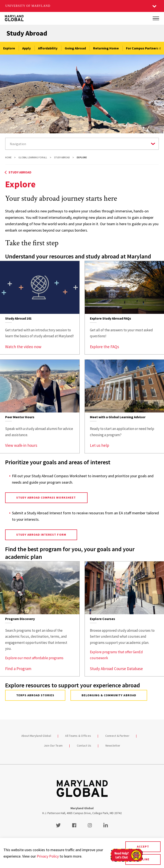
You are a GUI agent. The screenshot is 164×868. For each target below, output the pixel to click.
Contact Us (84, 745)
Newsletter (113, 745)
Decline (143, 859)
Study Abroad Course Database (116, 669)
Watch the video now (23, 347)
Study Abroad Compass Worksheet (46, 497)
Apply (26, 48)
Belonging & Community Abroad (109, 695)
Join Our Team (53, 745)
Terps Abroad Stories (35, 695)
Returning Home (106, 48)
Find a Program (18, 669)
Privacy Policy (48, 856)
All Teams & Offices (78, 736)
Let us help (100, 445)
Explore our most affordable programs (34, 658)
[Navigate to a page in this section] (82, 144)
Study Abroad (27, 33)
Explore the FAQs (104, 347)
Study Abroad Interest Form (41, 535)
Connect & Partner (117, 736)
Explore (9, 48)
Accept (143, 846)
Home (8, 157)
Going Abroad (75, 48)
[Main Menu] (156, 18)
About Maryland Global (36, 736)
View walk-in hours (21, 445)
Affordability (48, 48)
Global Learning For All (33, 157)
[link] (40, 308)
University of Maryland (28, 6)
